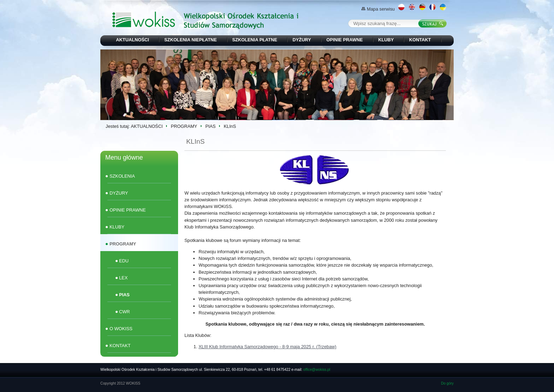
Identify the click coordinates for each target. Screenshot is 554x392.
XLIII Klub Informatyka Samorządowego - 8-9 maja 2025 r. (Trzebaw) (267, 347)
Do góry (447, 383)
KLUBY (386, 40)
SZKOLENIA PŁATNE (255, 40)
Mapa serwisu (378, 9)
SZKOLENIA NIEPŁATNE (191, 40)
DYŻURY (302, 40)
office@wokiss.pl (317, 370)
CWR (125, 312)
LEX (123, 278)
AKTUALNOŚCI (132, 40)
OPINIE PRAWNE (345, 40)
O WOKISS (121, 329)
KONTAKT (420, 40)
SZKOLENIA (122, 176)
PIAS (210, 126)
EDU (124, 261)
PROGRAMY (184, 126)
